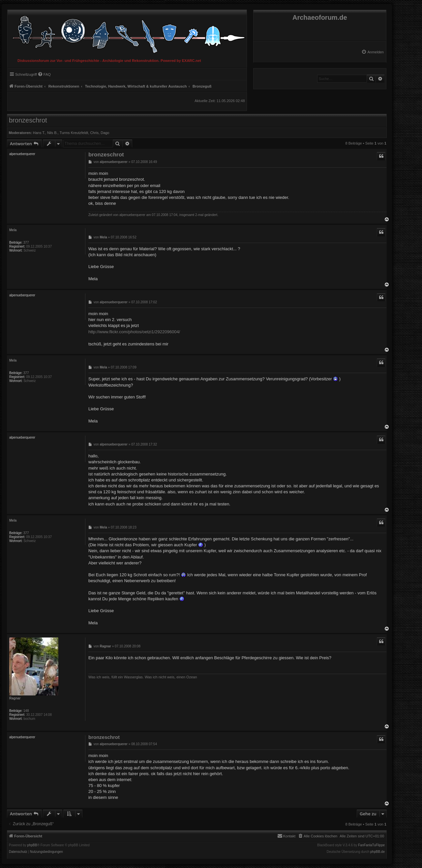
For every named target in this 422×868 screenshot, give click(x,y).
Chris (94, 133)
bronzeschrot (28, 120)
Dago (105, 133)
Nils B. (52, 133)
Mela (13, 230)
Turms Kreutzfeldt (74, 133)
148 (26, 711)
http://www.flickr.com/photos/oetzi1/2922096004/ (134, 332)
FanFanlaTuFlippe (371, 845)
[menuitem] (373, 52)
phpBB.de (377, 852)
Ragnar (15, 698)
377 (26, 243)
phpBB (32, 845)
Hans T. (39, 133)
